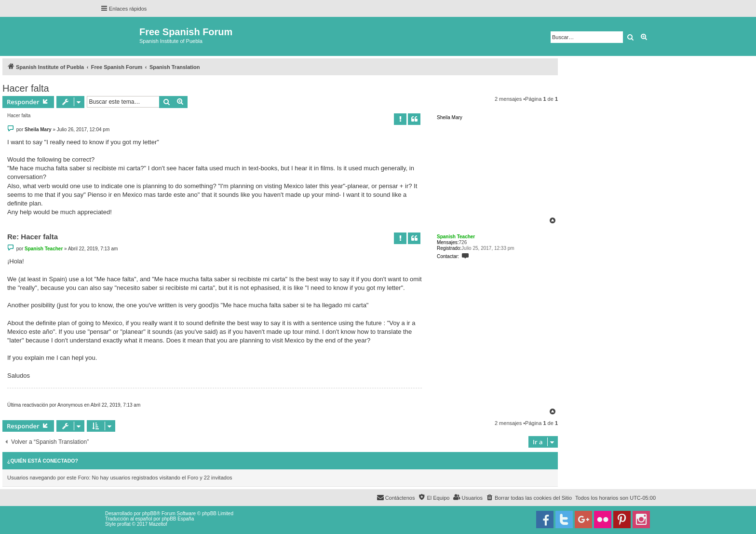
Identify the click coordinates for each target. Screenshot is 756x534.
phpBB (149, 513)
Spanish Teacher (456, 237)
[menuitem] (529, 498)
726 (463, 242)
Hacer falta (26, 88)
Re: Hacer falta (33, 237)
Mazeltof (158, 524)
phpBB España (178, 519)
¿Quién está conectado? (43, 461)
